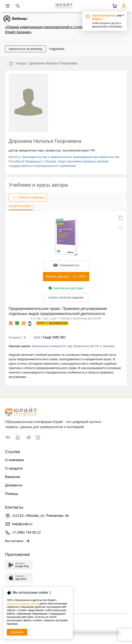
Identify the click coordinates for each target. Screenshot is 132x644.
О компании (14, 460)
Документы (14, 485)
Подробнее (57, 49)
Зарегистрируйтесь (104, 16)
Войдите (97, 19)
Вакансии (13, 477)
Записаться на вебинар (25, 49)
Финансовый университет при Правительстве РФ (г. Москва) (73, 346)
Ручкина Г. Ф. (18, 337)
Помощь (12, 494)
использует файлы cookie (22, 604)
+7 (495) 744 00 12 (26, 532)
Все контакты (18, 541)
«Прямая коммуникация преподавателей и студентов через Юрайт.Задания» (52, 30)
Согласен (17, 632)
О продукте (14, 468)
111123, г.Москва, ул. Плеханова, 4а (40, 516)
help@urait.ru (22, 524)
